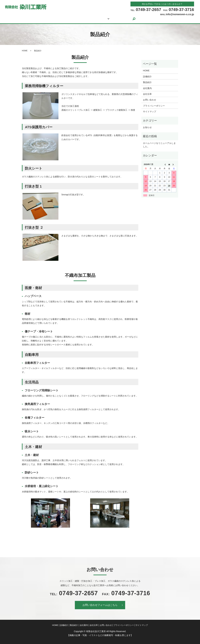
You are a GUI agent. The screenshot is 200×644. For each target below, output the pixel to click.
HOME (52, 19)
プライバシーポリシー (154, 106)
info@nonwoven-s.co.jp (180, 14)
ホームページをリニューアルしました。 (159, 145)
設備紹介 (70, 19)
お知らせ (147, 127)
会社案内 (107, 19)
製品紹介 (88, 19)
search (149, 19)
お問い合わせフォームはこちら (100, 605)
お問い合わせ (130, 19)
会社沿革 (147, 94)
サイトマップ (150, 112)
